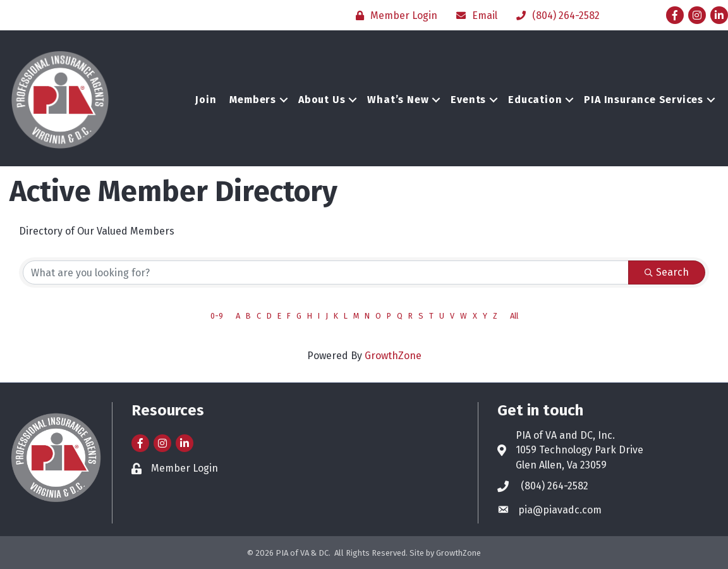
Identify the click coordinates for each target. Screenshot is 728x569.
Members (253, 100)
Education (535, 100)
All (514, 316)
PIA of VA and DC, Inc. (565, 435)
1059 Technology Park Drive (579, 450)
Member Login (185, 468)
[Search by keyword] (326, 272)
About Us (322, 100)
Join (206, 100)
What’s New (398, 100)
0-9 (217, 316)
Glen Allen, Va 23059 (561, 465)
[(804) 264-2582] (555, 15)
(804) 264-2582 (555, 486)
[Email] (474, 15)
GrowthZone (393, 356)
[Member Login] (393, 15)
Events (468, 100)
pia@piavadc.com (560, 510)
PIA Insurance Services (644, 100)
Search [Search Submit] (667, 272)
